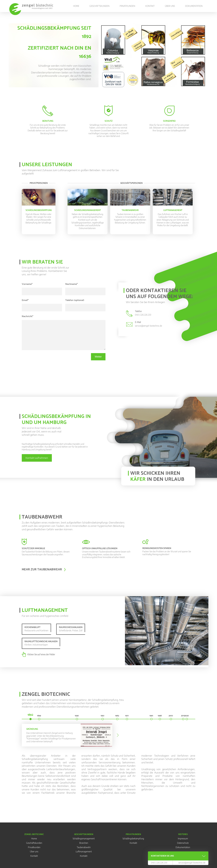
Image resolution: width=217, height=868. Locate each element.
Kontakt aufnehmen (37, 458)
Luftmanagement (84, 851)
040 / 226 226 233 (159, 863)
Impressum (183, 839)
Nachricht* (28, 316)
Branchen (84, 843)
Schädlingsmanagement (84, 839)
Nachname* (71, 284)
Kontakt (150, 6)
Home (76, 6)
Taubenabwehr (84, 847)
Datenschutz (183, 843)
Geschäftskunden (99, 6)
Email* (25, 300)
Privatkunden (127, 6)
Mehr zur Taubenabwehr (42, 570)
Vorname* (27, 284)
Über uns (170, 6)
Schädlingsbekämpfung (133, 839)
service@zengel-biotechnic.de (192, 863)
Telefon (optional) (75, 300)
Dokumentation (194, 6)
